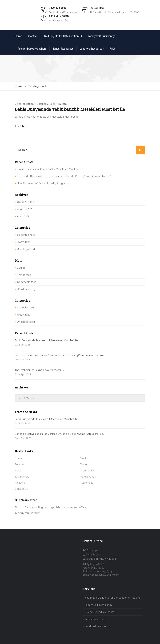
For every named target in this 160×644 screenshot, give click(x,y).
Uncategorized (24, 104)
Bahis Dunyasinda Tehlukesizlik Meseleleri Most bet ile (70, 109)
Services (20, 464)
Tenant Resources (63, 49)
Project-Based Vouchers (32, 49)
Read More (22, 126)
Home (18, 36)
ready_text (23, 242)
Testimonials (22, 477)
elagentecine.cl (26, 235)
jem (64, 104)
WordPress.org (26, 289)
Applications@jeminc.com (63, 12)
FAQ (112, 49)
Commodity (87, 471)
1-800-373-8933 (57, 8)
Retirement (86, 483)
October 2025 (25, 202)
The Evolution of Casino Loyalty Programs (43, 183)
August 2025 (25, 209)
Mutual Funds (88, 477)
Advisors (20, 483)
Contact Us (21, 489)
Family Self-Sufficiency (101, 36)
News (18, 471)
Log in (21, 268)
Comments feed (27, 282)
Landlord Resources (92, 49)
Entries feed (24, 275)
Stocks (84, 458)
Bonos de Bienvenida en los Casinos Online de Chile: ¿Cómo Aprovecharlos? (64, 176)
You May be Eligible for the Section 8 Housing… (113, 598)
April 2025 (23, 216)
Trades (84, 464)
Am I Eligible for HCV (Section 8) (63, 36)
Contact (33, 36)
